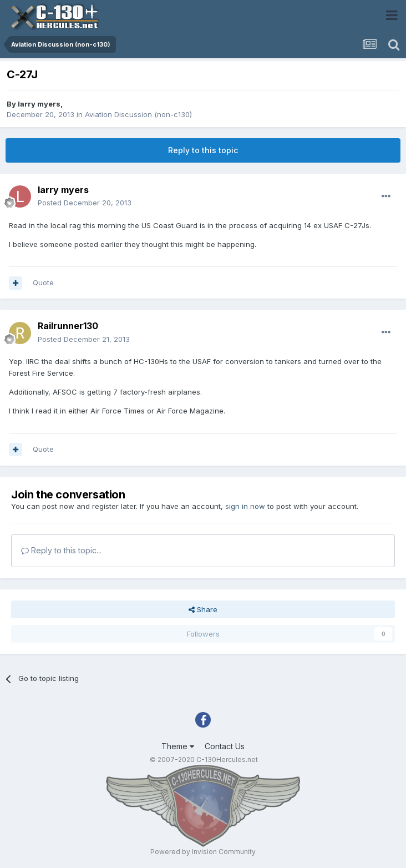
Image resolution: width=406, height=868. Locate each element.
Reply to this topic (203, 150)
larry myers (39, 104)
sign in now (245, 506)
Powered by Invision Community (203, 852)
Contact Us (225, 746)
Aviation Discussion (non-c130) (138, 114)
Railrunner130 (68, 326)
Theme (178, 746)
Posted (85, 203)
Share (203, 609)
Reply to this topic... (61, 550)
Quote (43, 282)
